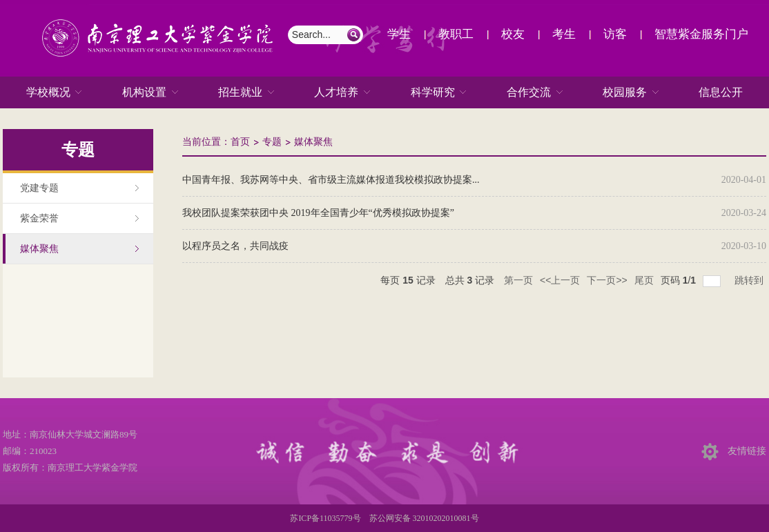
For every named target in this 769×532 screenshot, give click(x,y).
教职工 (456, 34)
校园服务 (625, 92)
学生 (399, 34)
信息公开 (721, 92)
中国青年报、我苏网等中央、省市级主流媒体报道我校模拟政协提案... (331, 180)
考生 (564, 34)
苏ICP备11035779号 (325, 518)
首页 (240, 142)
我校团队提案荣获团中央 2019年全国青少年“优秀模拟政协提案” (318, 213)
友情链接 (747, 451)
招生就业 (240, 92)
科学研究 (433, 92)
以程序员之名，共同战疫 (235, 246)
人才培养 (336, 92)
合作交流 (529, 92)
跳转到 (750, 280)
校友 (513, 34)
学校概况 (48, 92)
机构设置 (144, 92)
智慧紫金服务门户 (701, 34)
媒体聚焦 (313, 142)
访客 (615, 34)
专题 (272, 142)
